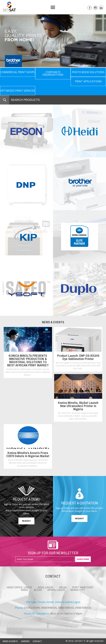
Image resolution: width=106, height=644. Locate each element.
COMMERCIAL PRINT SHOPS (18, 72)
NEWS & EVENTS (10, 641)
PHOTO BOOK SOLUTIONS (88, 72)
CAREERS (25, 641)
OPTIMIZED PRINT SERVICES (18, 91)
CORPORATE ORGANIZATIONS (53, 73)
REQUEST (26, 521)
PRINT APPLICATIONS (88, 81)
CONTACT (37, 641)
